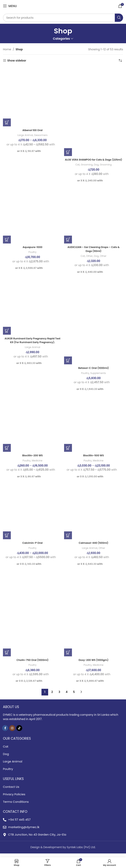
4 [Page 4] (67, 696)
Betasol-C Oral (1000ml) (93, 372)
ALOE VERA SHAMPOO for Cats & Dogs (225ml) (93, 162)
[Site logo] (63, 6)
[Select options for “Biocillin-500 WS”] (68, 452)
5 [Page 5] (74, 696)
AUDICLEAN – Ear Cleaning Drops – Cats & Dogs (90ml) (93, 253)
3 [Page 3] (59, 696)
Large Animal (24, 135)
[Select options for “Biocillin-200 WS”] (7, 452)
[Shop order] (120, 61)
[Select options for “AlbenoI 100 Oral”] (7, 122)
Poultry (33, 256)
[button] (68, 152)
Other (89, 260)
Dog (96, 169)
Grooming (86, 169)
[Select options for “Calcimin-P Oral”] (7, 539)
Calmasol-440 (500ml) (93, 547)
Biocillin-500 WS (93, 459)
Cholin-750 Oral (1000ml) (33, 664)
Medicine (38, 464)
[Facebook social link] (5, 732)
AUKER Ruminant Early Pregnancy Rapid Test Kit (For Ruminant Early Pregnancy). (33, 344)
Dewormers (42, 135)
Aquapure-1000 (32, 251)
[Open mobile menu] (10, 6)
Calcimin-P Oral (32, 547)
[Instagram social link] (12, 732)
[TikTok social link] (19, 732)
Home (7, 49)
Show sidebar (17, 61)
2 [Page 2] (52, 696)
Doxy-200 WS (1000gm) (93, 664)
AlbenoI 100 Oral (32, 130)
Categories (61, 39)
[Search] (63, 18)
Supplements (98, 377)
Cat (76, 169)
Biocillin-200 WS (32, 459)
